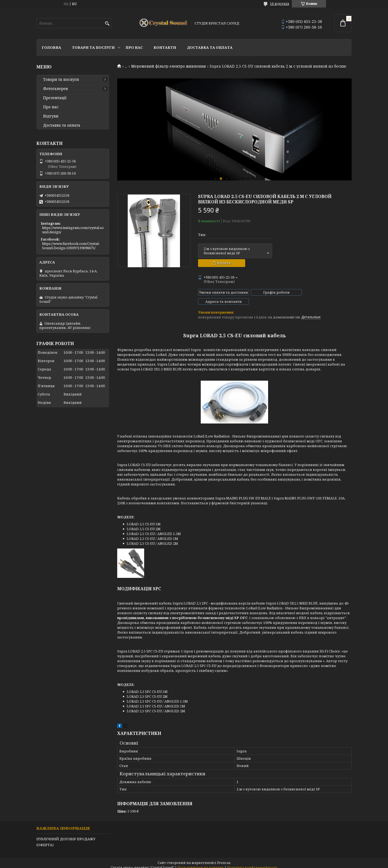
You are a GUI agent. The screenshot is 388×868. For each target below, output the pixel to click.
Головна (51, 47)
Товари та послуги (93, 47)
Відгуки (51, 116)
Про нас (134, 47)
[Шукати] (107, 24)
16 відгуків (280, 4)
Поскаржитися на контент (201, 863)
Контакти (165, 47)
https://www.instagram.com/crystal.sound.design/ (73, 230)
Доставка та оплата (210, 47)
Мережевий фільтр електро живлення (169, 66)
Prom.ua (224, 858)
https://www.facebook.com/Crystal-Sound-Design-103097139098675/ (71, 246)
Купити (224, 263)
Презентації (55, 98)
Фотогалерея (56, 89)
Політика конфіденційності (252, 863)
